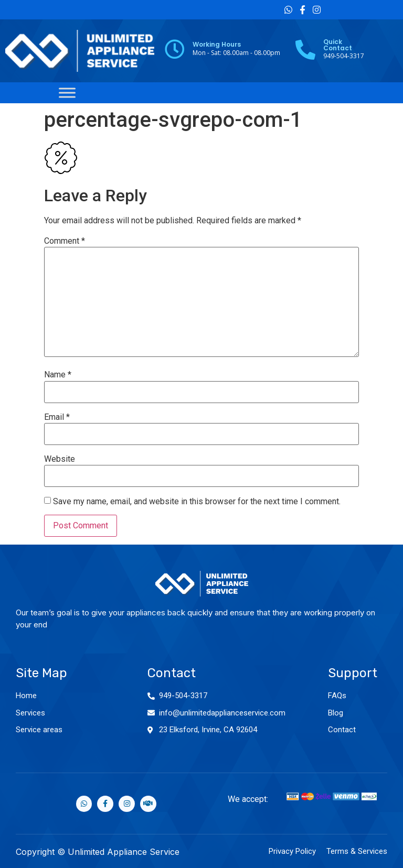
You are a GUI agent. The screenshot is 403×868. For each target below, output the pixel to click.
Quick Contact (338, 45)
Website (60, 459)
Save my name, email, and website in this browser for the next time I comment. (197, 502)
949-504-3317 (183, 696)
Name (58, 375)
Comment (65, 241)
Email (57, 417)
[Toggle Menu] (67, 93)
